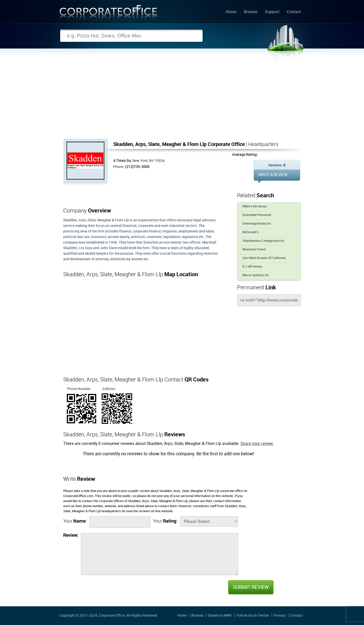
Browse (251, 12)
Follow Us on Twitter (253, 616)
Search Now (231, 36)
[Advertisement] (182, 101)
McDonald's (251, 232)
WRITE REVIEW (277, 176)
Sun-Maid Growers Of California (264, 258)
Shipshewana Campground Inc (263, 241)
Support (272, 12)
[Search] (131, 36)
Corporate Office (108, 14)
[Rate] (209, 521)
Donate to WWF (220, 616)
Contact (294, 12)
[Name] (120, 522)
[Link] (269, 300)
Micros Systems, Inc (256, 275)
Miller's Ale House (254, 207)
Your (75, 521)
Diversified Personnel (257, 215)
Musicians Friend (254, 250)
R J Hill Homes (252, 267)
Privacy (280, 616)
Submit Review (251, 587)
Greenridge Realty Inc (257, 224)
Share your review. (257, 444)
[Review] (160, 554)
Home (231, 12)
